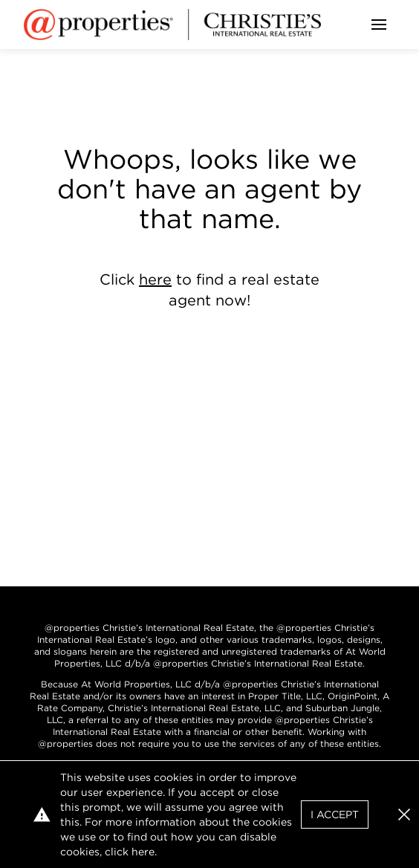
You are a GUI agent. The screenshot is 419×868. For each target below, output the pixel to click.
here (155, 279)
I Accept (335, 814)
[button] (404, 814)
